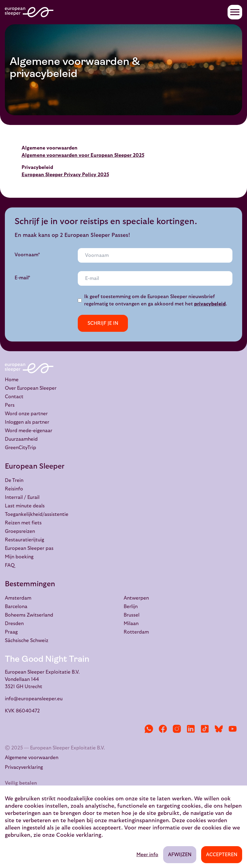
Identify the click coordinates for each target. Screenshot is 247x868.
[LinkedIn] (191, 729)
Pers (10, 405)
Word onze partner (26, 414)
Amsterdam (18, 598)
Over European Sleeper (31, 388)
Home (12, 380)
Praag (11, 632)
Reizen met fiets (23, 523)
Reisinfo (14, 489)
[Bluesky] (219, 729)
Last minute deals (25, 506)
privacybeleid (210, 304)
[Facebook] (163, 729)
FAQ (10, 565)
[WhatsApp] (149, 729)
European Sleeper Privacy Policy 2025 (65, 175)
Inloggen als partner (27, 422)
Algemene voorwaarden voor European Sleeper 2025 (83, 155)
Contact (14, 397)
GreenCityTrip (21, 448)
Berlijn (131, 607)
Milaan (131, 624)
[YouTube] (233, 729)
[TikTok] (205, 729)
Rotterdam (136, 632)
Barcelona (16, 607)
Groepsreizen (20, 531)
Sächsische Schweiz (27, 641)
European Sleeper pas (29, 548)
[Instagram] (177, 729)
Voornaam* (27, 255)
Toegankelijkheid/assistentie (37, 514)
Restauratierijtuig (24, 540)
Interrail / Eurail (22, 497)
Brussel (132, 615)
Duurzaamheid (21, 439)
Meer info (147, 855)
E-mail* (22, 278)
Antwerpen (136, 598)
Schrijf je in (103, 323)
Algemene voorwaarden (32, 758)
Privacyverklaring (24, 767)
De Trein (14, 480)
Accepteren (222, 855)
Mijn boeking (19, 557)
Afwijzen (180, 855)
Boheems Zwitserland (29, 615)
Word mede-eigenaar (29, 431)
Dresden (14, 624)
